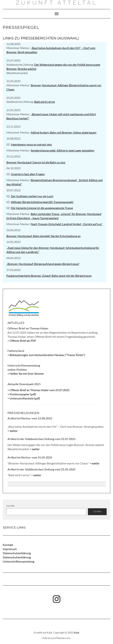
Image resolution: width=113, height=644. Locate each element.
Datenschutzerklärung (17, 553)
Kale (77, 633)
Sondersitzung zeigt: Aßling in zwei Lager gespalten (63, 150)
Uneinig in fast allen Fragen (28, 174)
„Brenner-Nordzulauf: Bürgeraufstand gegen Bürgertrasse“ (43, 264)
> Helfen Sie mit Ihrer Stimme (26, 373)
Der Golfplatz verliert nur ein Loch (32, 196)
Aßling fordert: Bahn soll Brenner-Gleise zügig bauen (64, 132)
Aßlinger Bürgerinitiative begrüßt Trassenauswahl (42, 202)
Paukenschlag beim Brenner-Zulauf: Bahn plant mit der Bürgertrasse (49, 276)
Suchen (10, 506)
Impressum (10, 549)
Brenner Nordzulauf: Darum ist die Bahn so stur (36, 162)
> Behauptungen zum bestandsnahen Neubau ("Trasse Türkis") (46, 355)
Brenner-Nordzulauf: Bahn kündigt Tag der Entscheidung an (43, 236)
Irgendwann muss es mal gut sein (31, 144)
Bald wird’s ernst (45, 102)
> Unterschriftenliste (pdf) (24, 398)
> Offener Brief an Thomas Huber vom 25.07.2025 (38, 390)
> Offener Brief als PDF (22, 341)
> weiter (13, 431)
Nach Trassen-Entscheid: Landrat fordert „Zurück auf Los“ (67, 224)
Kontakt (8, 545)
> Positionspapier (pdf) (22, 394)
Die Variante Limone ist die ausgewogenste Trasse (42, 208)
